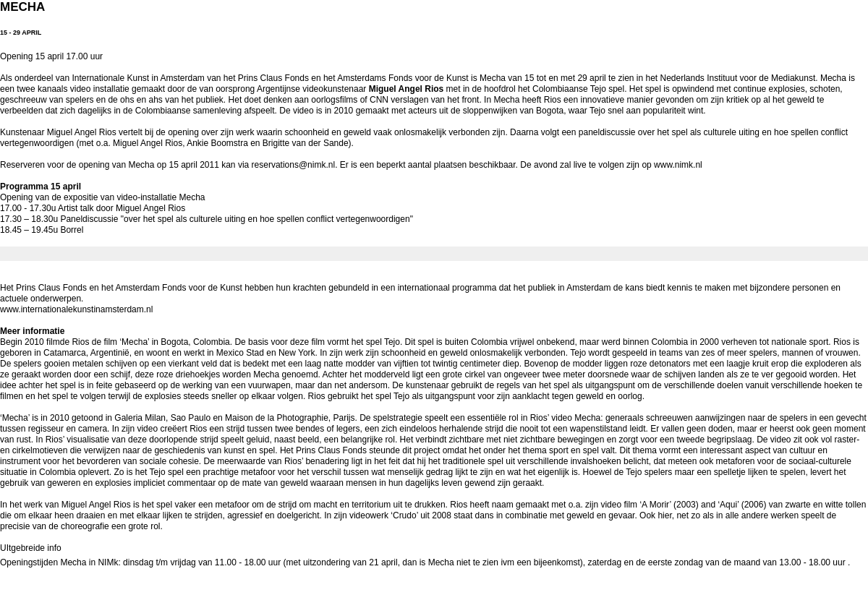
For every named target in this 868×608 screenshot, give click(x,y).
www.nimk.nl (678, 165)
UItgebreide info (31, 548)
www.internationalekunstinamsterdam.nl (76, 309)
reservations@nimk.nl (294, 165)
